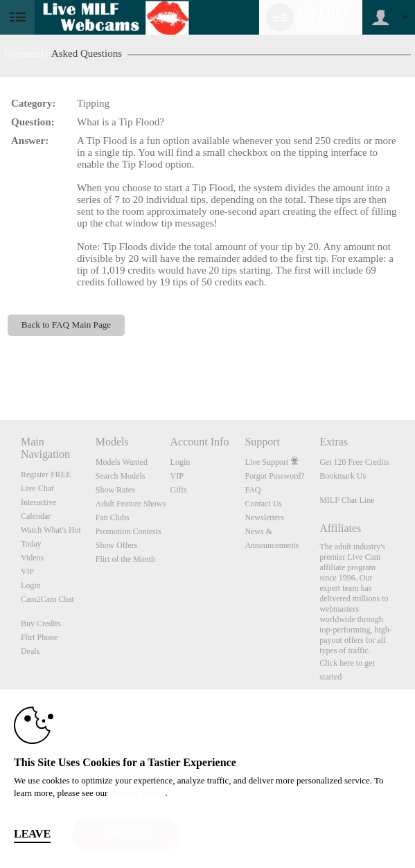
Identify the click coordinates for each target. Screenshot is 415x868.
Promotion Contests (129, 531)
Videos (32, 558)
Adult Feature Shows (131, 504)
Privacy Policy (138, 793)
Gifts (179, 490)
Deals (30, 651)
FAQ (253, 490)
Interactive (38, 502)
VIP (27, 572)
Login (31, 585)
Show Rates (115, 490)
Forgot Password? (274, 476)
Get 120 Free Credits (354, 462)
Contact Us (263, 504)
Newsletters (264, 517)
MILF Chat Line (347, 500)
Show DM (0, 368)
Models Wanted (122, 462)
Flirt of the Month (125, 559)
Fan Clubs (113, 517)
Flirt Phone (39, 637)
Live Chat (37, 488)
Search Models (121, 476)
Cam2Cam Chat (47, 599)
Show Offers (117, 545)
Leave (32, 834)
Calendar (36, 516)
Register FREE (46, 475)
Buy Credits (41, 623)
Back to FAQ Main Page (66, 325)
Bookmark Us (343, 476)
